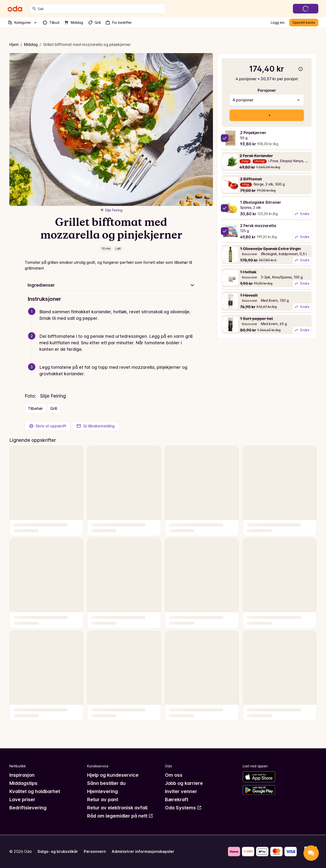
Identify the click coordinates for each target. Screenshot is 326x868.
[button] (113, 321)
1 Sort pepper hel (257, 319)
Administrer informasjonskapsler (143, 851)
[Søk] (34, 9)
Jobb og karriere (184, 783)
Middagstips (23, 783)
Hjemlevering (103, 791)
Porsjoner (267, 90)
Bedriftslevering (28, 808)
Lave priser (22, 800)
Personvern (95, 851)
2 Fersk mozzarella (258, 226)
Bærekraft (177, 800)
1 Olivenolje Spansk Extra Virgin (270, 249)
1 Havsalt (249, 295)
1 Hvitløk (248, 272)
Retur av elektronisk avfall (117, 808)
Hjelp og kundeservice (113, 775)
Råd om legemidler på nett (120, 816)
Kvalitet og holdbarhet (35, 791)
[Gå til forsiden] (15, 9)
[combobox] (100, 9)
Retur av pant (103, 800)
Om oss (174, 775)
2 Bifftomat (251, 179)
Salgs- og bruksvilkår (58, 851)
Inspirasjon (22, 775)
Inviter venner (181, 791)
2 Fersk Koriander (256, 156)
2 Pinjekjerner (253, 133)
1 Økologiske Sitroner (261, 202)
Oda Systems (183, 808)
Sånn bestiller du (106, 783)
